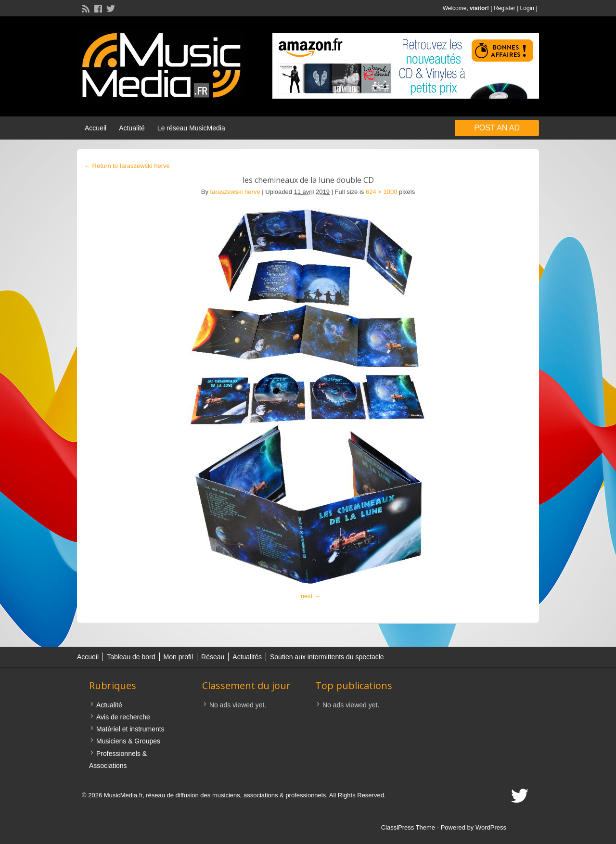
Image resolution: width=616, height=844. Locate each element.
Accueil (96, 128)
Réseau (213, 657)
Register (505, 8)
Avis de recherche (123, 717)
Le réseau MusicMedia (191, 128)
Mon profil (178, 657)
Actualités (247, 657)
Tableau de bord (131, 657)
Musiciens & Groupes (128, 741)
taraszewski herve (235, 192)
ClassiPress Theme (408, 827)
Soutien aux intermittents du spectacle (327, 657)
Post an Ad (497, 128)
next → (311, 596)
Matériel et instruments (130, 729)
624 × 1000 (381, 192)
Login (527, 8)
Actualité (132, 128)
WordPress (491, 827)
